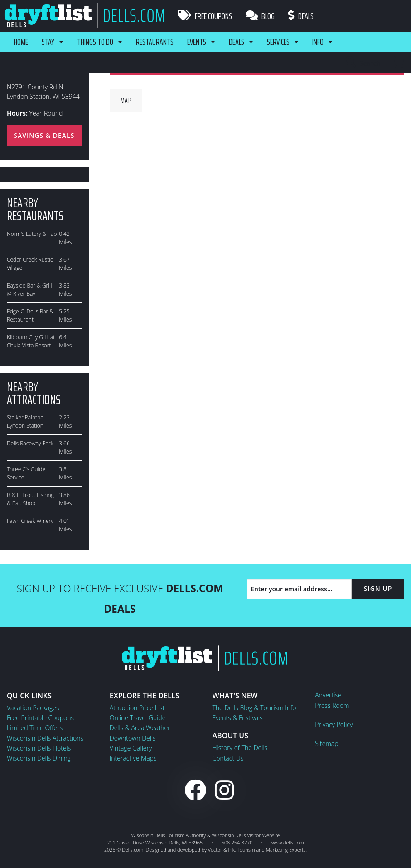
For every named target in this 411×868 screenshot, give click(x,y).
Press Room (332, 705)
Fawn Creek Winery (30, 521)
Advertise (328, 695)
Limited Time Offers (35, 728)
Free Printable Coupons (40, 718)
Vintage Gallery (131, 748)
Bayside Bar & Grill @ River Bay (29, 290)
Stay (48, 42)
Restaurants (155, 42)
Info (318, 42)
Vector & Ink (221, 850)
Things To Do (95, 42)
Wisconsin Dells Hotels (39, 748)
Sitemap (326, 744)
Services (278, 42)
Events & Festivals (238, 718)
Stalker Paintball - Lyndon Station (28, 422)
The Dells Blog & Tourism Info (254, 708)
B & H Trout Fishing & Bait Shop (30, 499)
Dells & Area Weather (140, 728)
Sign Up (378, 588)
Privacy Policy (334, 724)
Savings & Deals (44, 135)
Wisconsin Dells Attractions (45, 738)
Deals (301, 16)
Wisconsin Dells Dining (39, 758)
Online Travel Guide (138, 718)
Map (126, 100)
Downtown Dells (133, 738)
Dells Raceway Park (30, 443)
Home (21, 42)
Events (197, 42)
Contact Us (228, 758)
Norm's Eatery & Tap (32, 234)
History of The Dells (240, 748)
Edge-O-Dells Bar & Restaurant (30, 315)
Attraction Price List (137, 708)
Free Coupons (205, 16)
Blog (260, 16)
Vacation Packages (33, 708)
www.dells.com (288, 842)
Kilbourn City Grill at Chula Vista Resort (31, 341)
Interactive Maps (133, 758)
